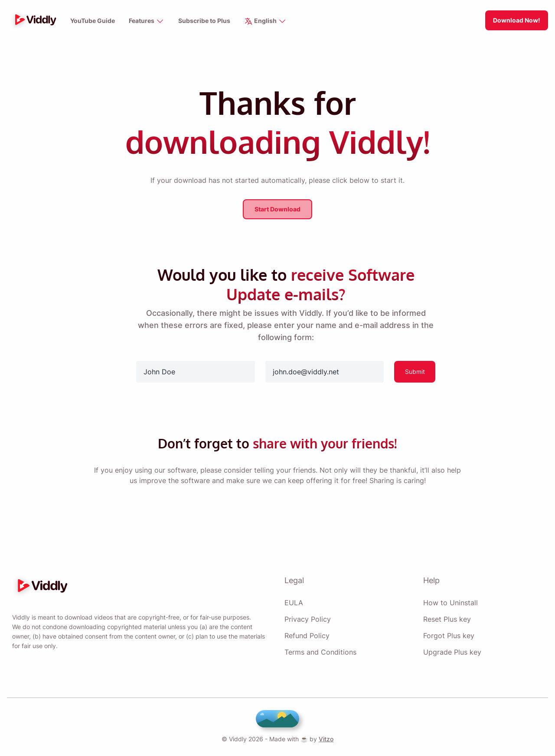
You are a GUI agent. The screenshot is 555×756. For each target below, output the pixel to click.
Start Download (277, 208)
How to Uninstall (450, 600)
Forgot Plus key (448, 633)
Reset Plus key (446, 616)
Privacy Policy (306, 616)
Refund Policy (307, 633)
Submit (415, 370)
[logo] (33, 20)
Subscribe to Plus (206, 21)
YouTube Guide (93, 21)
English (266, 21)
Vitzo (324, 739)
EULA (293, 600)
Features (148, 21)
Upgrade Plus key (452, 649)
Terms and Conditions (320, 649)
